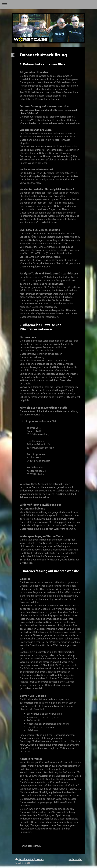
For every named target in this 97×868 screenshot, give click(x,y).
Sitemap (40, 859)
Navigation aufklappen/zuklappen (48, 5)
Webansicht (75, 859)
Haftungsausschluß (30, 846)
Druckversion (25, 859)
